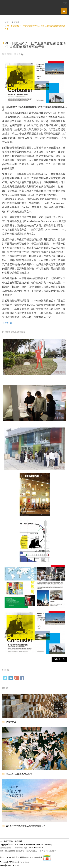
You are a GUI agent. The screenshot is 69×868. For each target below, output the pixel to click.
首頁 (7, 22)
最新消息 (16, 22)
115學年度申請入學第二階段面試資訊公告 (26, 826)
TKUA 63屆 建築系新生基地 (19, 774)
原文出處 (7, 323)
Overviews (11, 722)
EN (65, 4)
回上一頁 (59, 659)
